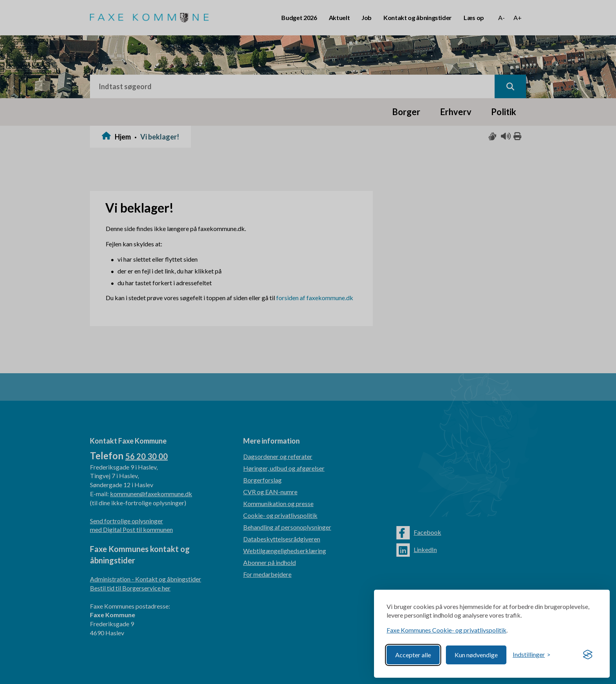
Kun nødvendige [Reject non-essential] (476, 655)
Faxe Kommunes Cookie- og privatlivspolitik (446, 630)
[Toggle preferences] (532, 655)
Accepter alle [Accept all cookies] (413, 655)
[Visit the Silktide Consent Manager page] (588, 655)
